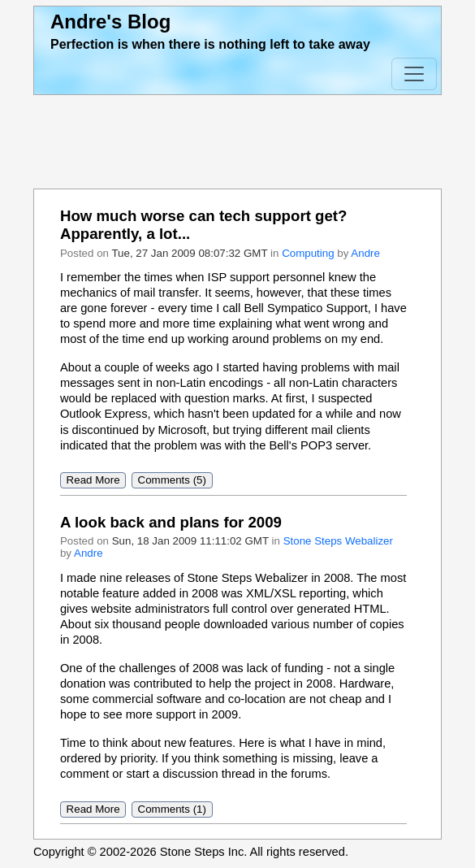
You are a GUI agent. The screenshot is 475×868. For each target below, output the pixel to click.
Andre (365, 253)
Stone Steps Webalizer (338, 541)
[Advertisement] (237, 142)
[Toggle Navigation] (414, 74)
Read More (93, 481)
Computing (308, 253)
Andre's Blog (110, 22)
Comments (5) (172, 481)
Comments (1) (172, 809)
